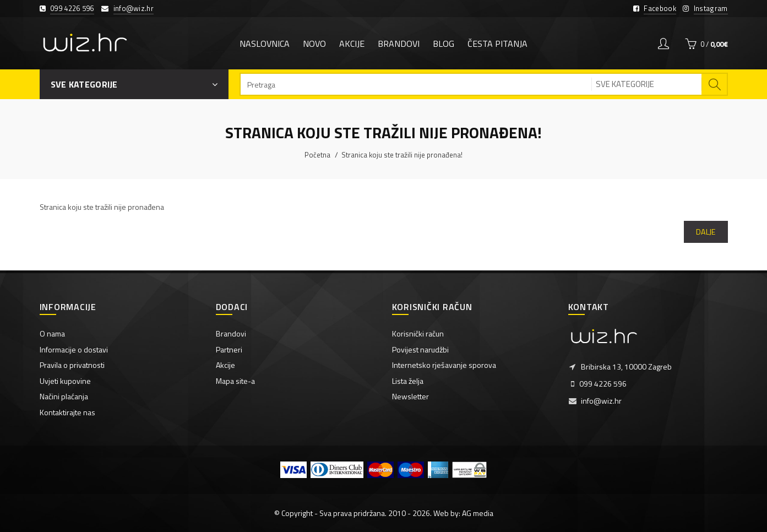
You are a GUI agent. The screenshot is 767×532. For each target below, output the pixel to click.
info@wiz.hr (134, 8)
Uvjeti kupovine (65, 381)
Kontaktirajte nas (67, 412)
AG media (478, 513)
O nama (52, 333)
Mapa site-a (235, 381)
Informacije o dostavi (74, 349)
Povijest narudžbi (420, 349)
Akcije (225, 365)
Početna (317, 155)
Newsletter (410, 396)
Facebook (660, 8)
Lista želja (408, 381)
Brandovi (231, 333)
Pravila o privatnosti (72, 365)
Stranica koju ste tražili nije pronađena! (402, 155)
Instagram (711, 8)
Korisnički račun (418, 333)
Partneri (229, 349)
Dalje (706, 232)
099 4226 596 (72, 8)
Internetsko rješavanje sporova (444, 365)
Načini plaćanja (64, 396)
